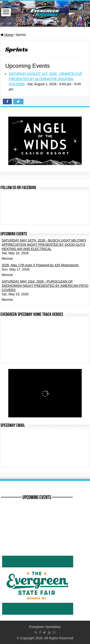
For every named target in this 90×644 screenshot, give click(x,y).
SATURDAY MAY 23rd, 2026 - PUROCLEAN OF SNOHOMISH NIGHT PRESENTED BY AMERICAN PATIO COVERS (45, 286)
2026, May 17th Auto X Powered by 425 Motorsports (40, 265)
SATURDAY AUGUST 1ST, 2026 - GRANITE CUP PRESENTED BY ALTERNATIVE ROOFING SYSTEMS (45, 79)
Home (7, 35)
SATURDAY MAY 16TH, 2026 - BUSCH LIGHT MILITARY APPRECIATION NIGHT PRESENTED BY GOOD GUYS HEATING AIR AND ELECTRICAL (44, 245)
